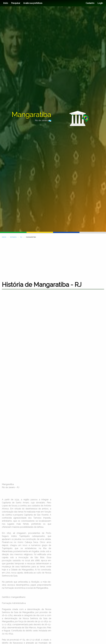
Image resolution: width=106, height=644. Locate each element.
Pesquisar (16, 3)
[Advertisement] (53, 258)
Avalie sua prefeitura (33, 3)
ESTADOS (13, 237)
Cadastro (90, 3)
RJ (21, 237)
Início (6, 3)
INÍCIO (4, 237)
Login (100, 3)
